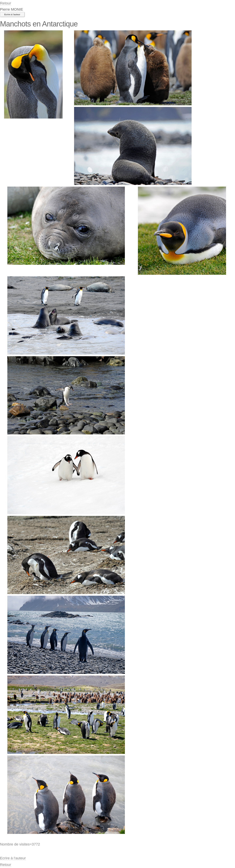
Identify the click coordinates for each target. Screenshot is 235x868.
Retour (6, 3)
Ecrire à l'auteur (12, 14)
